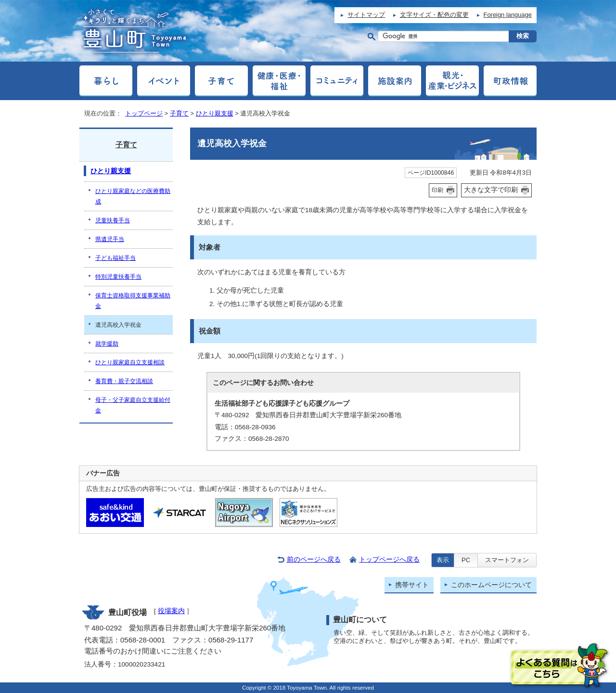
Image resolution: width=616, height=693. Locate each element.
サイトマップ (366, 15)
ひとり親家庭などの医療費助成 (133, 196)
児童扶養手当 (113, 220)
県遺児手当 (110, 239)
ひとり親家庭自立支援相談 (130, 362)
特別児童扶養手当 (118, 277)
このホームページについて (491, 585)
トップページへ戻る (389, 559)
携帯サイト (412, 585)
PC (466, 560)
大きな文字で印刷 (491, 190)
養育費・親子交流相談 (124, 381)
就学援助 (107, 344)
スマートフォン (507, 560)
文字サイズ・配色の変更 (434, 15)
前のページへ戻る (314, 559)
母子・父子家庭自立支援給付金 (133, 405)
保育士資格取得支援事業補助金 (133, 301)
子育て (179, 113)
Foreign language (508, 15)
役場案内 (171, 611)
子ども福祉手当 (115, 258)
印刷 (437, 190)
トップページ (144, 113)
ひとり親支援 (215, 113)
